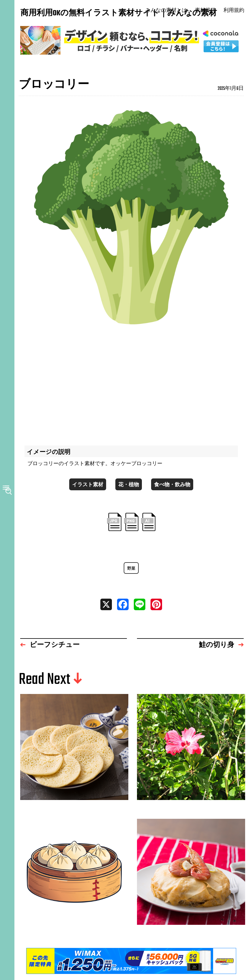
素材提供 (206, 11)
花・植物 (129, 485)
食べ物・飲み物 (172, 485)
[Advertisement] (131, 385)
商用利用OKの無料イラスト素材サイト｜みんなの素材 (49, 14)
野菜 (131, 569)
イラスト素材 (88, 485)
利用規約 (234, 11)
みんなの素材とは (167, 11)
